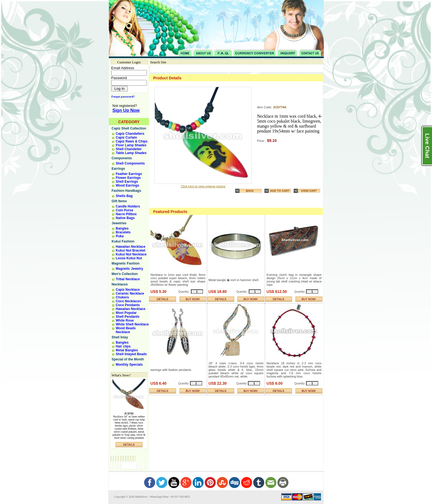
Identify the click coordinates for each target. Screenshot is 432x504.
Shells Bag (124, 196)
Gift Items (119, 201)
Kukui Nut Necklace (131, 254)
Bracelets (123, 232)
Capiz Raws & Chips (132, 141)
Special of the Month (128, 359)
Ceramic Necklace (130, 293)
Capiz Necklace (128, 290)
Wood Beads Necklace (126, 330)
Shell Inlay (120, 337)
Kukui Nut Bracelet (130, 250)
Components (122, 158)
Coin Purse (124, 210)
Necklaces (120, 284)
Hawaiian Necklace (130, 247)
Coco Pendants (128, 305)
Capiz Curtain (126, 138)
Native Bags (125, 218)
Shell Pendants (128, 317)
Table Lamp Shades (131, 153)
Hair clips (123, 346)
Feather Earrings (129, 174)
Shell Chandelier (129, 149)
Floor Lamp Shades (131, 145)
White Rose (125, 320)
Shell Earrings (127, 182)
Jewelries (119, 223)
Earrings (118, 169)
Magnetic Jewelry (129, 269)
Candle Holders (128, 206)
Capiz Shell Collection (129, 128)
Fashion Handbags (126, 191)
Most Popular (126, 313)
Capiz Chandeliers (130, 134)
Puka (120, 236)
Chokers (122, 297)
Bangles (122, 228)
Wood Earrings (127, 185)
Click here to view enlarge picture (203, 186)
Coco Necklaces (128, 301)
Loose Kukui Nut (129, 258)
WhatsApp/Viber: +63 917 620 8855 (169, 497)
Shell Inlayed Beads (131, 354)
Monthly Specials (129, 365)
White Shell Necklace (132, 324)
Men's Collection (125, 274)
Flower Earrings (128, 178)
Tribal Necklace (128, 279)
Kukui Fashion (123, 241)
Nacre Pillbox (126, 214)
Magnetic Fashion (125, 263)
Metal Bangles (127, 350)
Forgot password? (122, 96)
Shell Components (130, 163)
